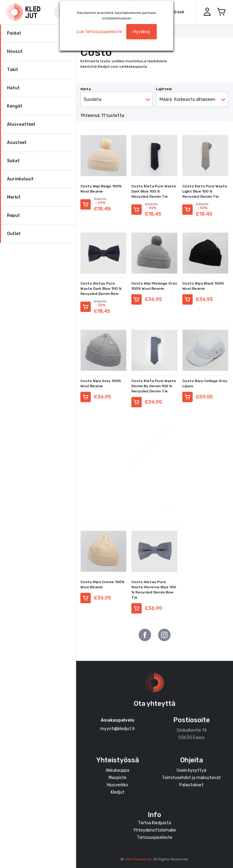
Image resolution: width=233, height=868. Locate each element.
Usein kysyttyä (191, 770)
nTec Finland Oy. (138, 859)
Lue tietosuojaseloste (99, 32)
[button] (206, 12)
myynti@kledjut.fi (117, 729)
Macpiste (118, 778)
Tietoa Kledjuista (155, 823)
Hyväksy (141, 32)
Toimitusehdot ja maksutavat (191, 778)
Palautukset (191, 785)
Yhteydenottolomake (155, 830)
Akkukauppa (117, 770)
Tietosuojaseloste (155, 837)
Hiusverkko (117, 785)
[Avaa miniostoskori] (221, 12)
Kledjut (118, 792)
